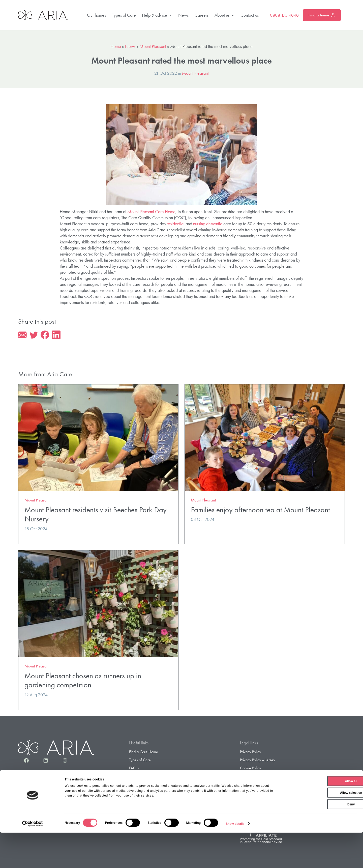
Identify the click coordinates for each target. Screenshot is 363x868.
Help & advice (157, 15)
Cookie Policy (250, 769)
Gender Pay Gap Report (259, 801)
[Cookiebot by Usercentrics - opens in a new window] (33, 859)
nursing (199, 224)
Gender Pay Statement (258, 793)
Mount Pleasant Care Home (151, 212)
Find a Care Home (144, 753)
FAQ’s (134, 769)
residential (176, 224)
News (183, 15)
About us (224, 15)
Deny (321, 839)
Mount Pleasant (153, 46)
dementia (214, 224)
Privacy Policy (250, 753)
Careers (202, 15)
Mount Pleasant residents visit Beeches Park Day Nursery (96, 515)
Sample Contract (142, 793)
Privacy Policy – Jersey (258, 761)
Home (116, 46)
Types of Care (124, 15)
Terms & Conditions (255, 777)
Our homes (96, 15)
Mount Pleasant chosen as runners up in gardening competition (83, 681)
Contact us (250, 15)
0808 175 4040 (284, 15)
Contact (135, 801)
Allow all (321, 816)
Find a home (322, 15)
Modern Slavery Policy (258, 785)
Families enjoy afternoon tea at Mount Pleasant (260, 510)
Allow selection (321, 828)
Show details (235, 859)
